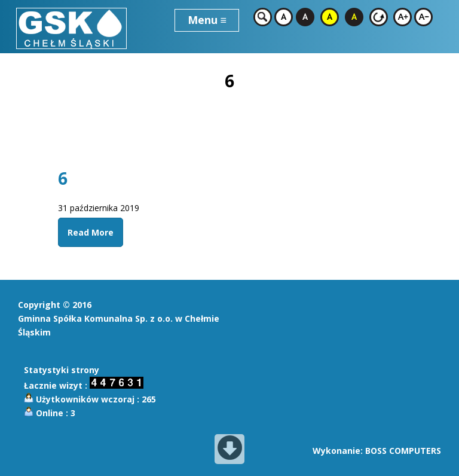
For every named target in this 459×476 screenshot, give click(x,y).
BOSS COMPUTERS (403, 451)
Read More (91, 232)
